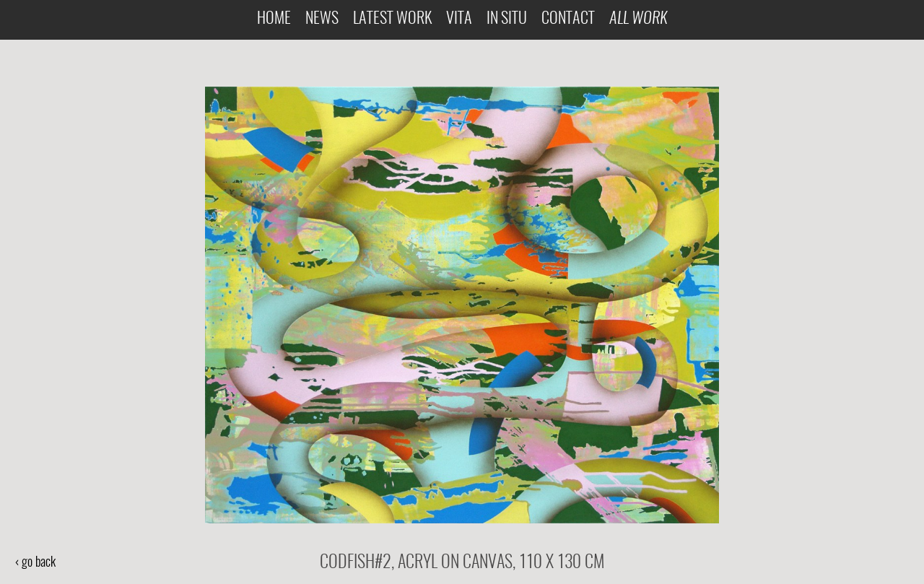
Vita (459, 19)
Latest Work (392, 19)
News (322, 19)
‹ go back (35, 563)
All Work (638, 19)
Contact (568, 19)
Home (274, 19)
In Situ (507, 19)
